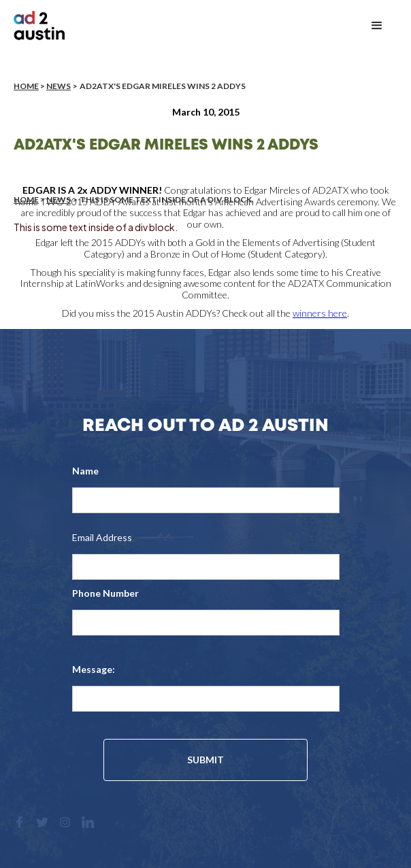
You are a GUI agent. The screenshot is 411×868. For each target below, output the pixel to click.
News (59, 86)
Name (85, 471)
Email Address (102, 537)
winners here (320, 313)
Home (26, 86)
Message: (94, 669)
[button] (377, 26)
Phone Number (105, 593)
